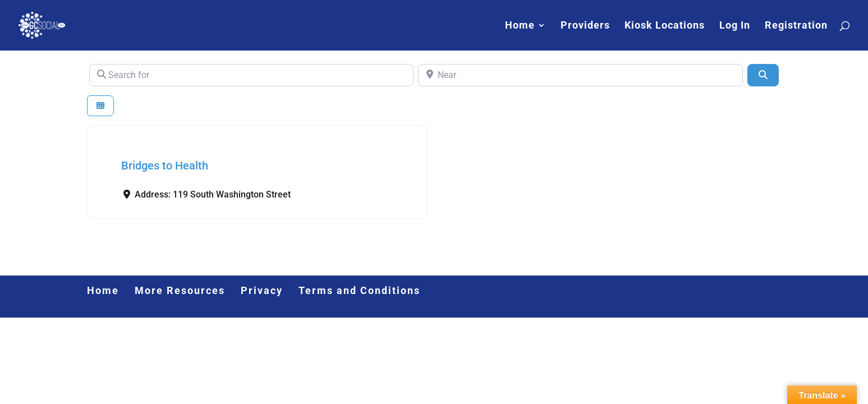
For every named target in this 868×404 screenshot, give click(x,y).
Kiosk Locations (665, 26)
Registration (796, 26)
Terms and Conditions (359, 290)
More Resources (180, 290)
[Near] (580, 75)
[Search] (763, 75)
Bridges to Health (165, 166)
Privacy (262, 290)
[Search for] (252, 75)
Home (520, 26)
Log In (735, 26)
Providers (585, 26)
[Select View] (100, 106)
